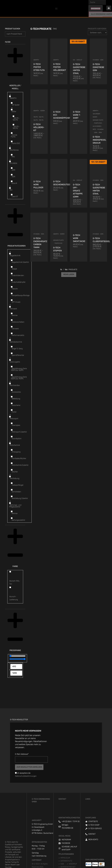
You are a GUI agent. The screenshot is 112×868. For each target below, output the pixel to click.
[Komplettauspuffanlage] (12, 293)
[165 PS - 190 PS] (13, 125)
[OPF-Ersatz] (12, 300)
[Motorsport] (10, 417)
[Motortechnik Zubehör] (12, 463)
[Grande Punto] (12, 133)
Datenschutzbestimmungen (26, 776)
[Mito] (12, 155)
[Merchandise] (10, 383)
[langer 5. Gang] (12, 347)
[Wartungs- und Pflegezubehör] (10, 503)
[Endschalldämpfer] (12, 280)
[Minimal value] (17, 656)
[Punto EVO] (12, 141)
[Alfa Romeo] (10, 148)
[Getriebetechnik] (10, 340)
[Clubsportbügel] (12, 483)
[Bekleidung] (12, 397)
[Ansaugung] (12, 450)
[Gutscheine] (12, 403)
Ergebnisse (96, 9)
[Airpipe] (12, 267)
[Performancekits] (12, 333)
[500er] (12, 110)
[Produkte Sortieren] (97, 33)
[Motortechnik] (10, 443)
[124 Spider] (12, 103)
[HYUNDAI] (10, 161)
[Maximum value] (17, 659)
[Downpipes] (12, 423)
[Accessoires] (12, 390)
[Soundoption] (12, 437)
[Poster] (12, 410)
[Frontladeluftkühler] (12, 457)
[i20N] (12, 168)
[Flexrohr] (12, 287)
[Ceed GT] (12, 195)
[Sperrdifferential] (12, 353)
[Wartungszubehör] (12, 518)
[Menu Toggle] (56, 9)
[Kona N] (12, 181)
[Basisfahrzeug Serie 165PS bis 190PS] (12, 375)
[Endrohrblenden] (12, 274)
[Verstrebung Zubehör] (12, 496)
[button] (15, 68)
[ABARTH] (10, 96)
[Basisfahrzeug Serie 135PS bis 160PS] (12, 367)
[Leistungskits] (10, 360)
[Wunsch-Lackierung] (10, 587)
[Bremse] (12, 313)
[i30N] (12, 175)
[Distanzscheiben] (12, 320)
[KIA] (10, 188)
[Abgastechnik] (10, 254)
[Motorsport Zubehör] (12, 430)
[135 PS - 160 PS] (13, 116)
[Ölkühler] (12, 470)
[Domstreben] (12, 490)
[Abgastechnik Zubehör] (12, 260)
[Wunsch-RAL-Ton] (10, 572)
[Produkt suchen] (15, 34)
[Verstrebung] (10, 476)
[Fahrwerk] (10, 307)
